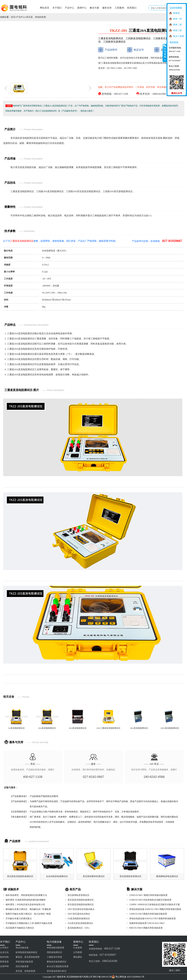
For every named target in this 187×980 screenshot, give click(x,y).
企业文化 (4, 952)
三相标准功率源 (54, 957)
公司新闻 (78, 952)
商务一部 (177, 19)
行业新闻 (78, 948)
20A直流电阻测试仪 (78, 728)
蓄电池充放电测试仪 (57, 962)
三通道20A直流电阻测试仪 (21, 333)
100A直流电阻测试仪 (170, 728)
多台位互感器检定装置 (58, 966)
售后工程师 (179, 36)
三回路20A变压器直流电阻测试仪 (83, 191)
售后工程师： (103, 961)
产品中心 (70, 8)
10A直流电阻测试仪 (47, 728)
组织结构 (4, 957)
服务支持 (107, 8)
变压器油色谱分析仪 (57, 971)
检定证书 (135, 50)
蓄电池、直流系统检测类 (28, 957)
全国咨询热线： (104, 949)
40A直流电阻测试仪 (139, 728)
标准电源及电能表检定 (26, 952)
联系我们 (132, 8)
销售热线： (102, 955)
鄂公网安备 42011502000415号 (130, 977)
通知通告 (78, 957)
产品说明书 (108, 50)
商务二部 (177, 25)
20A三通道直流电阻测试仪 (108, 728)
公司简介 (4, 948)
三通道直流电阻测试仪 (22, 191)
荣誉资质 (4, 962)
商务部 (176, 13)
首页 (13, 17)
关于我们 (57, 8)
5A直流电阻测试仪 (16, 728)
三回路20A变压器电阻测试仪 (118, 191)
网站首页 (45, 8)
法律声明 (4, 966)
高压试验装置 (22, 966)
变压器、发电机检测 (36, 17)
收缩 (165, 53)
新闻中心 (82, 8)
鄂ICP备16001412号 (102, 977)
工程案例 (119, 8)
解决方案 (94, 8)
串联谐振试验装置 (24, 962)
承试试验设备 (22, 948)
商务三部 (177, 30)
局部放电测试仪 (54, 952)
